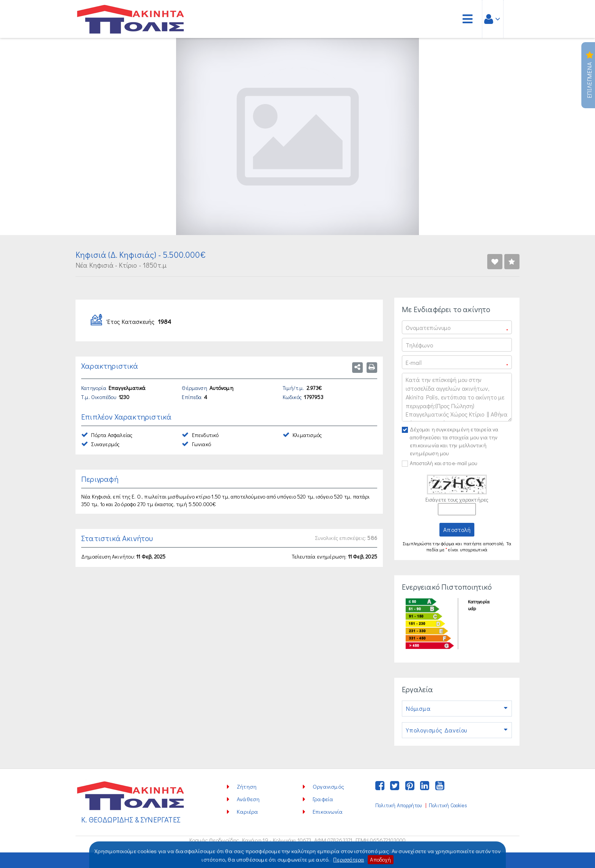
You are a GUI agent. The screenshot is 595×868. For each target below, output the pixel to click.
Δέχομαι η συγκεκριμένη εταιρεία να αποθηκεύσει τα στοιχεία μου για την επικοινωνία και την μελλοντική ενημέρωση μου (454, 441)
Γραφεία (323, 799)
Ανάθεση (248, 799)
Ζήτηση (247, 786)
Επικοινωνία (328, 811)
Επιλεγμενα (589, 75)
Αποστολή (457, 529)
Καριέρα (247, 811)
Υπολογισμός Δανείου (457, 730)
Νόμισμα (457, 709)
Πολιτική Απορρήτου (398, 805)
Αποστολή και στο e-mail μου (443, 463)
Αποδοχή (382, 859)
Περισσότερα (348, 859)
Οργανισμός (328, 786)
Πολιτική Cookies (448, 805)
